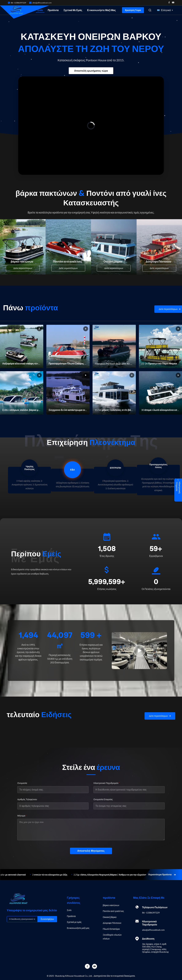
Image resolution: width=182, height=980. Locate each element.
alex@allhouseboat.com (42, 3)
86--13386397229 (151, 913)
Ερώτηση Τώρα (133, 10)
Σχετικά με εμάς (73, 10)
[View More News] (160, 716)
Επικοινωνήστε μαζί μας (102, 10)
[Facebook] (87, 966)
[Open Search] (150, 10)
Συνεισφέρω (47, 919)
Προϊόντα (53, 10)
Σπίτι (40, 10)
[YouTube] (95, 966)
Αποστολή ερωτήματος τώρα (91, 71)
